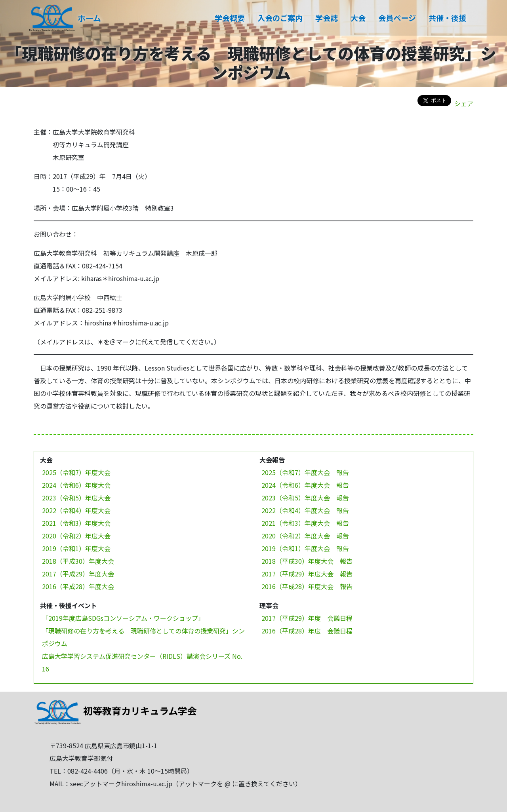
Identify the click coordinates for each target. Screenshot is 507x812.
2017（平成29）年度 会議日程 (307, 618)
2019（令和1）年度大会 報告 (305, 548)
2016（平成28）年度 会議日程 (307, 631)
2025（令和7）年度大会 (76, 472)
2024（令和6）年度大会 (76, 485)
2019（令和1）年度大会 (76, 548)
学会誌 (327, 18)
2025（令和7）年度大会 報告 (305, 472)
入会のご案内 (280, 18)
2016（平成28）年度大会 (78, 586)
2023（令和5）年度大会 (76, 498)
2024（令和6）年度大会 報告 (305, 485)
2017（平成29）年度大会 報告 (307, 574)
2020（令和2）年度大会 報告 (305, 536)
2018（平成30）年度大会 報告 (307, 561)
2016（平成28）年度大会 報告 (307, 586)
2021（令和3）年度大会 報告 (305, 523)
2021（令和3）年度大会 (76, 523)
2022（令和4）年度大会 (76, 510)
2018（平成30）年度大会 (78, 561)
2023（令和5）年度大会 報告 (305, 498)
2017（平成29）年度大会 (78, 574)
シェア (464, 103)
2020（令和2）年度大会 (76, 536)
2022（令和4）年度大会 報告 (305, 510)
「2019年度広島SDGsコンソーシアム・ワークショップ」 (123, 618)
